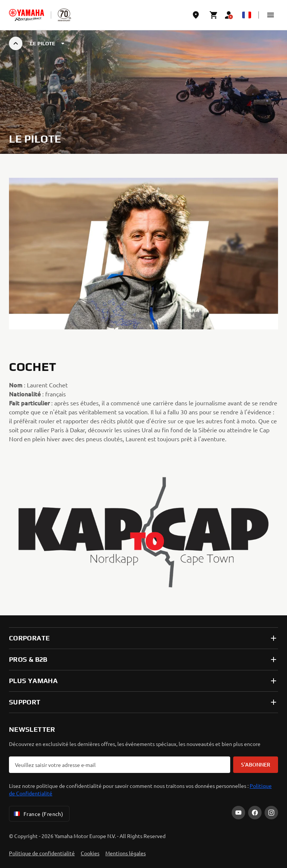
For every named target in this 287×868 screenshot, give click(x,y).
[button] (271, 15)
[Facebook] (255, 813)
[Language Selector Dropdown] (247, 15)
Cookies (90, 853)
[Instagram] (271, 813)
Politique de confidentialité (42, 853)
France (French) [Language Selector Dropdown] (38, 814)
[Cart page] (214, 15)
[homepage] (27, 15)
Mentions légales (126, 853)
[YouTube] (238, 813)
